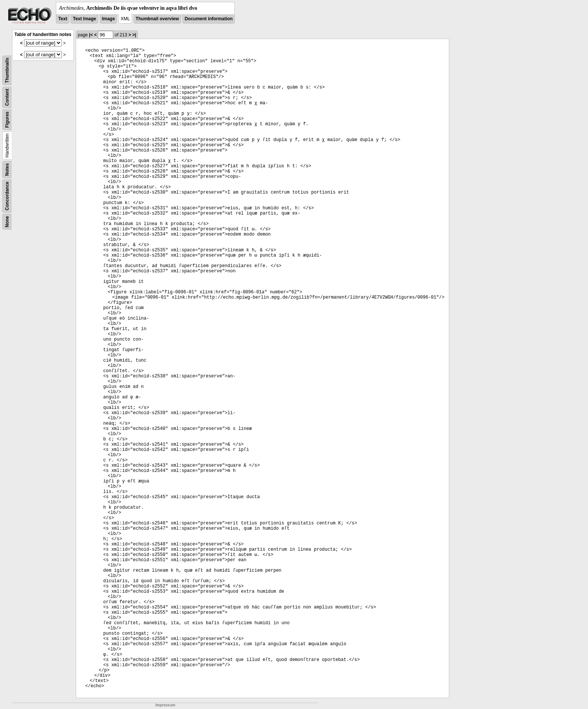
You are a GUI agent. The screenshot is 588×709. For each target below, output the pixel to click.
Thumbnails (7, 70)
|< (91, 35)
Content (7, 97)
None (7, 222)
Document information (208, 19)
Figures (7, 119)
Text (63, 19)
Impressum (165, 705)
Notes (7, 169)
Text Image (84, 19)
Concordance (7, 196)
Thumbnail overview (157, 19)
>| (134, 35)
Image (109, 19)
